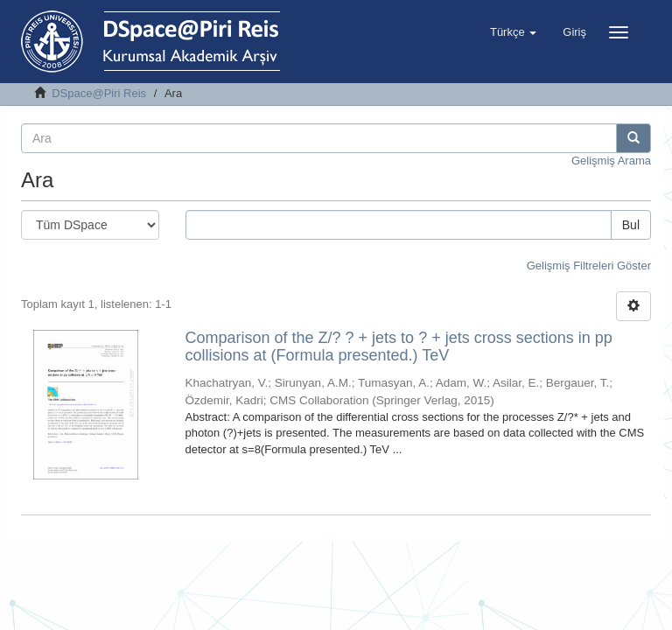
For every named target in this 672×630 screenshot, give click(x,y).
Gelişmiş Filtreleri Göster (589, 266)
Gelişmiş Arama (611, 161)
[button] (513, 32)
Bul (631, 225)
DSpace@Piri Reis (99, 93)
